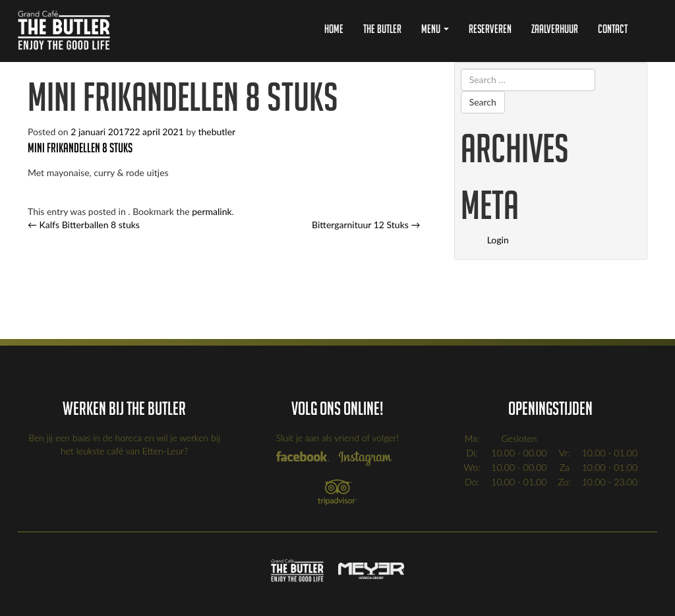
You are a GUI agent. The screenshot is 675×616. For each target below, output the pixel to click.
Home (334, 29)
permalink (212, 211)
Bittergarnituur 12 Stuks (366, 225)
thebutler (217, 132)
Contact (613, 29)
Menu (435, 29)
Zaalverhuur (555, 29)
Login (498, 240)
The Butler (382, 29)
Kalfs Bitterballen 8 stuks (84, 225)
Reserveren (490, 29)
